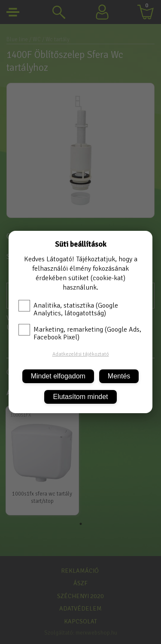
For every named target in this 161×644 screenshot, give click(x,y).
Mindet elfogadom (58, 376)
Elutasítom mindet (80, 397)
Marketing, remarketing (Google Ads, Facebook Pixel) (80, 333)
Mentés (119, 376)
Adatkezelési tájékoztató (81, 354)
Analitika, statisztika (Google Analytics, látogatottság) (68, 309)
